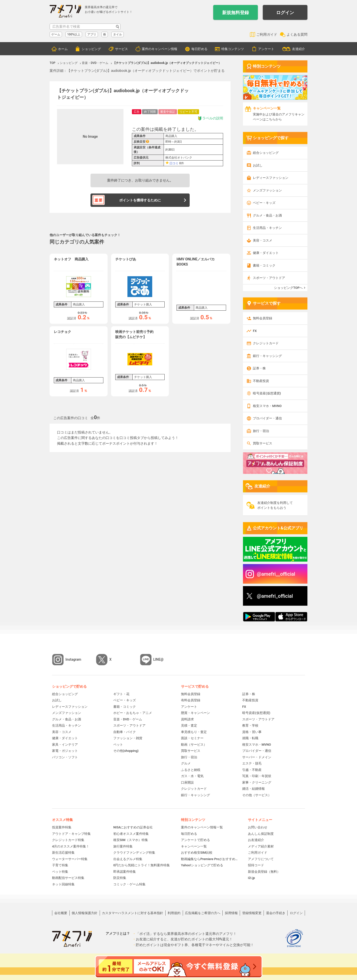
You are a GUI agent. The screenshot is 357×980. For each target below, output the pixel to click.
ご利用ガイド (267, 34)
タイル (118, 34)
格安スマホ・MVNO (267, 406)
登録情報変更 (252, 913)
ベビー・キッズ (264, 203)
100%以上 (74, 34)
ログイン (285, 13)
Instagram (73, 659)
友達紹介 (298, 49)
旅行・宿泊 (261, 431)
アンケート (266, 49)
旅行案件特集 (123, 846)
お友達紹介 (256, 840)
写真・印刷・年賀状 (257, 776)
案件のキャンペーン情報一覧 (202, 827)
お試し (258, 165)
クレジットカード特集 (68, 840)
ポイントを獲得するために (140, 200)
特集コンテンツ (233, 49)
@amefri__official (276, 574)
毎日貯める (199, 49)
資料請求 (187, 719)
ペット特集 (60, 872)
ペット (118, 745)
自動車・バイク (125, 732)
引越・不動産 (252, 770)
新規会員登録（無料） (264, 872)
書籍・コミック (264, 265)
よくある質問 (297, 34)
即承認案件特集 (125, 872)
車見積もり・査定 (194, 732)
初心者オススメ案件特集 (131, 834)
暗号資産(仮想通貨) (267, 393)
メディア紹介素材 (261, 846)
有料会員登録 (191, 700)
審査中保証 (168, 112)
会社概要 (61, 913)
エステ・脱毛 (252, 763)
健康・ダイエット (266, 253)
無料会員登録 (263, 318)
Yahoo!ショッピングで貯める (202, 865)
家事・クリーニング (257, 782)
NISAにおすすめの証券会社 (133, 827)
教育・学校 (250, 725)
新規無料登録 (236, 13)
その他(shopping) (126, 751)
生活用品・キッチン (267, 228)
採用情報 (231, 913)
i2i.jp (251, 878)
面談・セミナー (192, 738)
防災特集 (120, 878)
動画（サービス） (194, 745)
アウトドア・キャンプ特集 (71, 834)
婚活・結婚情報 (253, 789)
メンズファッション (267, 190)
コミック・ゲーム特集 (129, 884)
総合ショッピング (266, 153)
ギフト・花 (121, 694)
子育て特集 (60, 865)
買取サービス (263, 443)
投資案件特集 (62, 827)
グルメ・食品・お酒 (267, 215)
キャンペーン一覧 (194, 846)
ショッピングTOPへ (288, 288)
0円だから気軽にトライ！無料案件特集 (142, 865)
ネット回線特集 (63, 884)
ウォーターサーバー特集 (70, 859)
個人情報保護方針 (85, 913)
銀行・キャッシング (267, 356)
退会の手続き (276, 913)
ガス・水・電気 (192, 776)
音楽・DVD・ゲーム (128, 719)
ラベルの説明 (210, 118)
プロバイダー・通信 (267, 418)
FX (255, 331)
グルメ (186, 763)
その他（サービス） (257, 795)
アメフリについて (261, 859)
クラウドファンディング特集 (134, 853)
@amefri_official (275, 596)
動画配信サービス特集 (68, 878)
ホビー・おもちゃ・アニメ (133, 713)
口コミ (174, 163)
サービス (121, 49)
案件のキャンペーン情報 (160, 49)
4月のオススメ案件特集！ (71, 846)
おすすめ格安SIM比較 (197, 853)
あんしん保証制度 (261, 834)
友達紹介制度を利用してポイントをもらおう (275, 505)
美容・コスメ (263, 240)
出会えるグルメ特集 (128, 859)
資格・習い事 (252, 732)
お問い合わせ (258, 827)
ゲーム (56, 34)
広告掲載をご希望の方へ (203, 913)
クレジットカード (266, 343)
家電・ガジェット (65, 751)
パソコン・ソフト (65, 757)
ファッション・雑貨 (128, 738)
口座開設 (187, 782)
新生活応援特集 (63, 853)
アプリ (92, 34)
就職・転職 (250, 738)
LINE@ (158, 659)
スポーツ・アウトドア (269, 278)
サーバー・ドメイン (257, 757)
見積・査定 (189, 725)
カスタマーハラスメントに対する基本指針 (133, 913)
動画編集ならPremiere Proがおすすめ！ (209, 859)
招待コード (256, 865)
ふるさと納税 (191, 770)
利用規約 (174, 913)
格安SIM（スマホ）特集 (131, 840)
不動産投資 (261, 381)
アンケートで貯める (195, 840)
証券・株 (259, 368)
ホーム (63, 49)
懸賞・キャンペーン (195, 713)
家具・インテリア (65, 745)
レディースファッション (271, 178)
